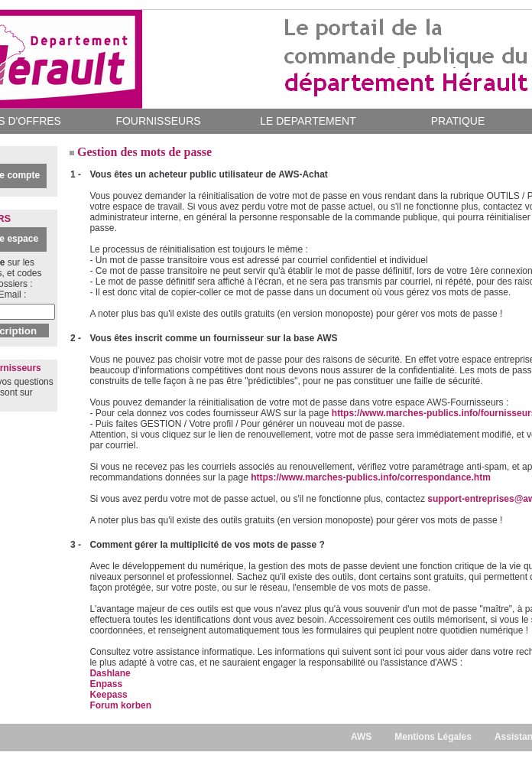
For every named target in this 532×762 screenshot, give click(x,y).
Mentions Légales (433, 737)
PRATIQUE (458, 121)
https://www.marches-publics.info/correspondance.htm (371, 477)
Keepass (108, 695)
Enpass (106, 684)
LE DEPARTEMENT (308, 121)
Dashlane (110, 673)
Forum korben (120, 705)
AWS (361, 737)
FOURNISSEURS (158, 121)
